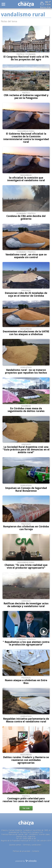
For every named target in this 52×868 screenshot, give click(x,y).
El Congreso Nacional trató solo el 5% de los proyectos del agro (26, 58)
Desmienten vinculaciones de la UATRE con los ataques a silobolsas (26, 333)
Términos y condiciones (32, 845)
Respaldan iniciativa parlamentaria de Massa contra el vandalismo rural (26, 720)
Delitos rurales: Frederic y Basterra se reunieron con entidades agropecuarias (26, 760)
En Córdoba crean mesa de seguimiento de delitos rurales (26, 410)
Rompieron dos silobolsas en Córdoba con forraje (26, 528)
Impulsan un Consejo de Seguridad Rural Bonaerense (26, 489)
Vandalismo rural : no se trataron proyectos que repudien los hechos (26, 371)
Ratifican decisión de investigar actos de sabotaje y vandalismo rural (26, 605)
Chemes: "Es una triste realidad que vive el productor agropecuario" (26, 566)
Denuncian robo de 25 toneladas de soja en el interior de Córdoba (26, 294)
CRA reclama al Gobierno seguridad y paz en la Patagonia (26, 97)
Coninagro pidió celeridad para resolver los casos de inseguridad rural (26, 800)
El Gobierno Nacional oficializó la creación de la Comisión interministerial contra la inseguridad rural (26, 138)
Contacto (36, 851)
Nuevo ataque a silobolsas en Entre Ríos (26, 682)
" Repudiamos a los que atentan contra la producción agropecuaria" (26, 643)
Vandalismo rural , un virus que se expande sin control (26, 256)
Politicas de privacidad (21, 851)
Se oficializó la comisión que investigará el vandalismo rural (26, 179)
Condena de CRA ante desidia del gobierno (26, 217)
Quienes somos (15, 845)
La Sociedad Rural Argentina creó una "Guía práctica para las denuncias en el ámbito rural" (26, 450)
